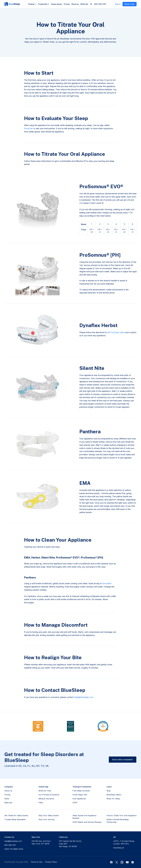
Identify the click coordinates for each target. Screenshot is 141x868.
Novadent (107, 583)
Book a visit (130, 4)
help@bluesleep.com (84, 697)
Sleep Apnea (57, 4)
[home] (12, 4)
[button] (32, 4)
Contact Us (9, 837)
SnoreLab (28, 128)
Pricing (67, 4)
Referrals (84, 4)
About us (75, 4)
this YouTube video (116, 332)
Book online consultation (123, 760)
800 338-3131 (100, 4)
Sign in (118, 4)
